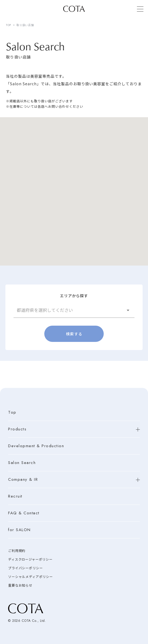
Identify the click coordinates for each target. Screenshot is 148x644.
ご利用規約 (17, 551)
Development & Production (36, 446)
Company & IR (23, 480)
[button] (74, 310)
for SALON (19, 530)
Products (17, 429)
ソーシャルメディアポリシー (31, 577)
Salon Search (22, 463)
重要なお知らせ (20, 586)
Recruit (15, 496)
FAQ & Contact (24, 513)
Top (12, 412)
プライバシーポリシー (25, 568)
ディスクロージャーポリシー (30, 560)
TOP (9, 25)
